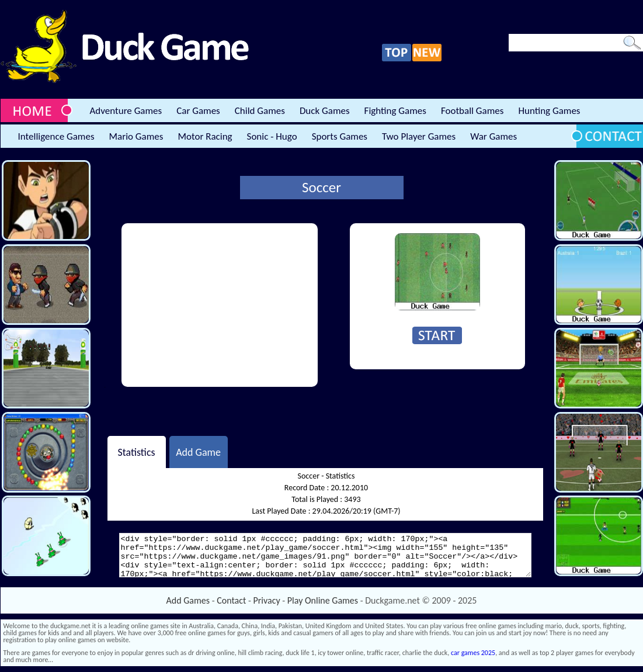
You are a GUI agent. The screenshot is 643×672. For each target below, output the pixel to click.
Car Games (198, 111)
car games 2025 (473, 653)
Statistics (136, 452)
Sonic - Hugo (272, 136)
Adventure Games (126, 111)
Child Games (260, 111)
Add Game (198, 452)
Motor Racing (205, 136)
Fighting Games (395, 111)
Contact (231, 600)
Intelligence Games (56, 136)
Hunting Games (549, 111)
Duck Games (325, 111)
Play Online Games (323, 600)
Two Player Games (419, 136)
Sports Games (340, 136)
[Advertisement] (220, 305)
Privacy (267, 600)
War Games (493, 136)
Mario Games (136, 136)
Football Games (472, 111)
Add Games (188, 600)
